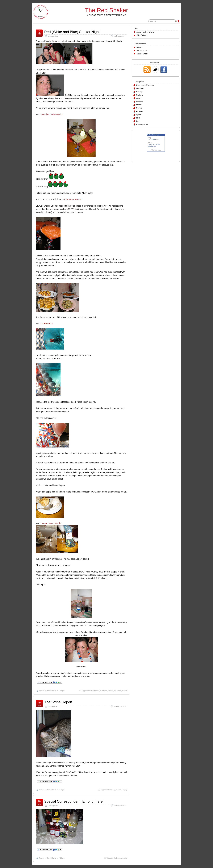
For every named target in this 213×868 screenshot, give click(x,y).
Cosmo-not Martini (73, 199)
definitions (140, 88)
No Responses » (120, 36)
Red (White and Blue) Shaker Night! (72, 32)
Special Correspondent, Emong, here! (74, 801)
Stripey (125, 790)
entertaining (152, 146)
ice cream (118, 691)
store (138, 118)
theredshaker (52, 691)
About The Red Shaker (146, 32)
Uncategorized (53, 36)
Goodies (140, 102)
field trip (139, 92)
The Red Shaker (107, 10)
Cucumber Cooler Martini (51, 114)
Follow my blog (156, 150)
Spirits (139, 115)
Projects (139, 111)
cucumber (104, 691)
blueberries (95, 691)
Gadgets (140, 95)
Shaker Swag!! (142, 54)
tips (138, 121)
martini (125, 691)
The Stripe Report (58, 702)
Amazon (140, 47)
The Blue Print (46, 324)
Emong (111, 691)
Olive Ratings (142, 35)
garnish (139, 98)
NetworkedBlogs (153, 135)
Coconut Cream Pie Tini (51, 523)
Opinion (139, 108)
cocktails (156, 144)
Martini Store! (142, 50)
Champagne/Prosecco (145, 85)
